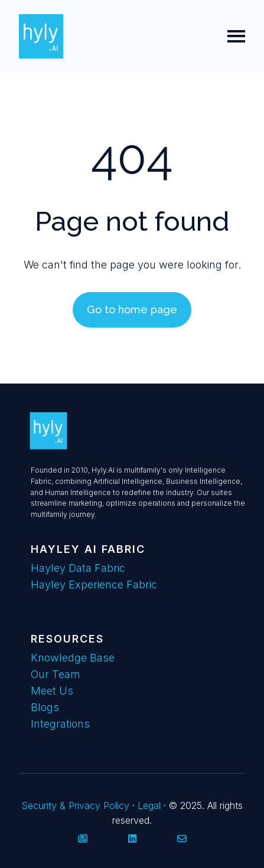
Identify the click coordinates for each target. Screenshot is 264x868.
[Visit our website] (83, 838)
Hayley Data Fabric (78, 568)
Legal (149, 805)
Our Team (56, 674)
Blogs (45, 707)
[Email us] (182, 838)
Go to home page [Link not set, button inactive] (132, 309)
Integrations (60, 724)
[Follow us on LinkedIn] (132, 838)
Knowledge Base (73, 658)
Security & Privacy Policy (77, 805)
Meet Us (52, 691)
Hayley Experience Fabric (94, 584)
